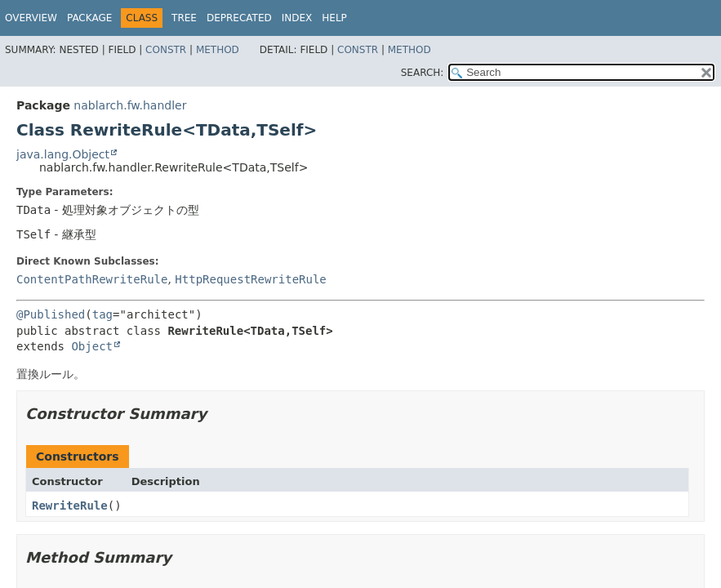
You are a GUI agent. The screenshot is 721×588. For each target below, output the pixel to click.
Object (92, 346)
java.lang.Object (63, 154)
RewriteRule (70, 506)
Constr (166, 50)
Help (334, 18)
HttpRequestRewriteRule (250, 279)
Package (89, 18)
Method (218, 50)
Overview (31, 18)
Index (297, 18)
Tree (184, 18)
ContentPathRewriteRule (92, 279)
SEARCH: (423, 73)
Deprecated (239, 18)
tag (102, 314)
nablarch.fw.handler (130, 105)
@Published (51, 314)
